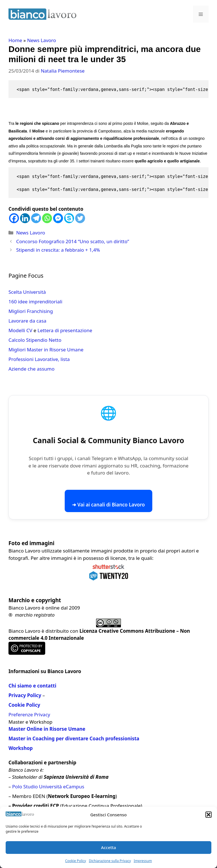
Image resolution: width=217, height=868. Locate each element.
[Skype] (69, 218)
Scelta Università (27, 292)
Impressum (143, 861)
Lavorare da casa (27, 321)
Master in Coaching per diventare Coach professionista (74, 738)
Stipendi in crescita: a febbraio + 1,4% (58, 250)
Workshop (21, 748)
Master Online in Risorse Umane (47, 729)
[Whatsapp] (47, 218)
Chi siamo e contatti (32, 686)
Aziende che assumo (32, 369)
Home (15, 40)
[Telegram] (36, 218)
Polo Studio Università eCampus (48, 787)
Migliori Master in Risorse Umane (46, 350)
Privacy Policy (25, 695)
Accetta (108, 847)
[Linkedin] (25, 218)
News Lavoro (42, 40)
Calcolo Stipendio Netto (35, 340)
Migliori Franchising (31, 311)
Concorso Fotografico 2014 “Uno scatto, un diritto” (73, 241)
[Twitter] (80, 218)
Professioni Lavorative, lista (39, 359)
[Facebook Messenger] (58, 218)
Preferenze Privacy (29, 714)
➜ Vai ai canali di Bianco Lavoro (108, 505)
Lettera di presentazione (65, 330)
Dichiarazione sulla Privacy (110, 861)
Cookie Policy (75, 861)
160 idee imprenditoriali (35, 302)
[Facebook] (14, 218)
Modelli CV (20, 330)
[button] (209, 815)
